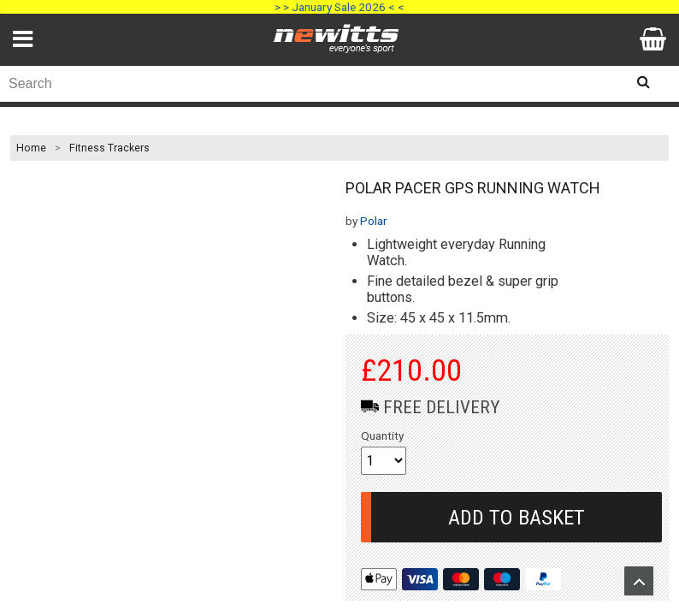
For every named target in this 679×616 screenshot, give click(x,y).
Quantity (382, 435)
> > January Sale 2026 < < (339, 7)
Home (31, 148)
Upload (639, 581)
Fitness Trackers (109, 148)
